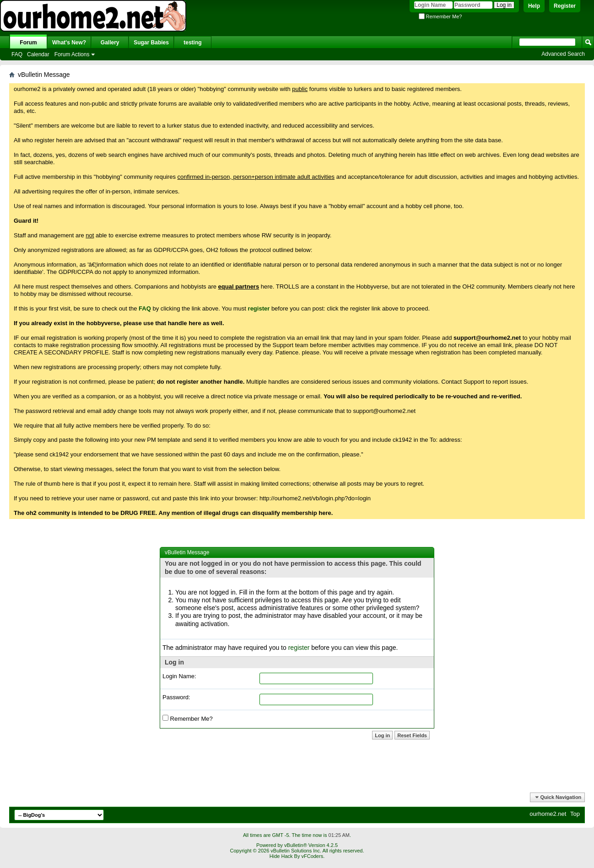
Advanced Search (563, 54)
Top (575, 814)
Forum (28, 43)
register (299, 648)
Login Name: (179, 676)
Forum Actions (72, 54)
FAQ (17, 54)
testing (192, 43)
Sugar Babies (151, 43)
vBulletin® (296, 845)
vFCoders (312, 856)
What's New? (69, 43)
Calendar (38, 54)
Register (565, 6)
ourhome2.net (548, 814)
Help (534, 6)
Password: (176, 697)
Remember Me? (440, 16)
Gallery (110, 43)
